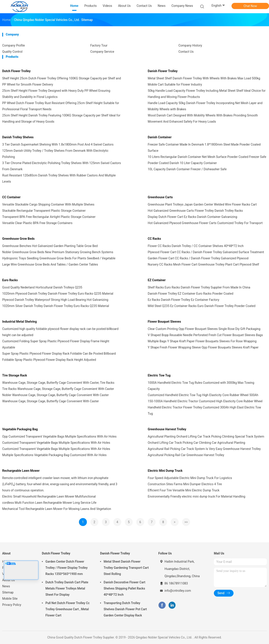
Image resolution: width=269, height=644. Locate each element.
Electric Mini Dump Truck (165, 471)
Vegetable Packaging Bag (20, 429)
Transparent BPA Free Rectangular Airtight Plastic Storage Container (49, 217)
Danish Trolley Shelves (18, 137)
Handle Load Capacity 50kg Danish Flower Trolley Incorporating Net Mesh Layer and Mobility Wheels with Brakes (205, 106)
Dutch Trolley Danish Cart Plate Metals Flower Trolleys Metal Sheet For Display (67, 588)
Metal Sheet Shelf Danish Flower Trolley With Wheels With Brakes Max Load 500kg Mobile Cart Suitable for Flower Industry (204, 81)
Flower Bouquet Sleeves (164, 322)
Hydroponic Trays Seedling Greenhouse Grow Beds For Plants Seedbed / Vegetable (59, 258)
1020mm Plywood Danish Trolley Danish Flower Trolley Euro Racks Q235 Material (58, 294)
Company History (190, 45)
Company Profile (14, 45)
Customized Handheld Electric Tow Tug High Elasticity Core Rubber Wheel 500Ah (203, 395)
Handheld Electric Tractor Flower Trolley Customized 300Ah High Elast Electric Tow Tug (204, 410)
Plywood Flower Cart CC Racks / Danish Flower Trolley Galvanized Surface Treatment (206, 252)
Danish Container (160, 137)
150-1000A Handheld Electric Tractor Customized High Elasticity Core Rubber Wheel (205, 401)
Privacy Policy (12, 605)
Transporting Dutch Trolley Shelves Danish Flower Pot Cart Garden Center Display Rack (125, 609)
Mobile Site (10, 599)
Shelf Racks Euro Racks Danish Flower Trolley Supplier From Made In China (199, 287)
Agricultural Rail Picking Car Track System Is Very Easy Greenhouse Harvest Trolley (204, 449)
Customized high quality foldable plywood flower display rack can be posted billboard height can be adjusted (60, 332)
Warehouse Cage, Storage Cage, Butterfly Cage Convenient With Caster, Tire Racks (58, 383)
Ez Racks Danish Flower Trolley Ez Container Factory (183, 300)
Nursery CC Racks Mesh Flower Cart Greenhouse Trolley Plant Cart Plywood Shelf (203, 264)
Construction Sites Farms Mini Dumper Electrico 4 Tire (185, 484)
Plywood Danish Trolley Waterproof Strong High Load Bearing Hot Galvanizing (55, 300)
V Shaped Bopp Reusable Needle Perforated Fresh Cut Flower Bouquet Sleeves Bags (205, 335)
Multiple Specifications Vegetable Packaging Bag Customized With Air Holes (54, 455)
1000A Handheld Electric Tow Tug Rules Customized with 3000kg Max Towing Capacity (201, 386)
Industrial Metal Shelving (20, 322)
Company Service (102, 52)
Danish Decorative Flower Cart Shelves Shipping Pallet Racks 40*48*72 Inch (124, 588)
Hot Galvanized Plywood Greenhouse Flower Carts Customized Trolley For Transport (205, 223)
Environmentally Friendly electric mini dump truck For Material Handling (196, 496)
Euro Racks (10, 280)
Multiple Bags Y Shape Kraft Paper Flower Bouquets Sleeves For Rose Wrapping (202, 341)
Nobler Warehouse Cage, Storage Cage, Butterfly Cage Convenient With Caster (55, 395)
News (6, 586)
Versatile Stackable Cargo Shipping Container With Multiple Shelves (48, 204)
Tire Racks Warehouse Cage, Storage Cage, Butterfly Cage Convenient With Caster (58, 389)
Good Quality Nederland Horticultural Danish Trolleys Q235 (42, 287)
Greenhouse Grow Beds (18, 239)
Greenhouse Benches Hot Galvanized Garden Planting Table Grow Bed (50, 246)
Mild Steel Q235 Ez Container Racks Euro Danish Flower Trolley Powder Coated (202, 306)
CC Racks (154, 239)
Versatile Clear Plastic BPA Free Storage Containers (37, 223)
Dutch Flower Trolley (16, 71)
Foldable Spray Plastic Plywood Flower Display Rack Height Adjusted (49, 360)
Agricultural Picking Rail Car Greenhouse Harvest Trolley (186, 455)
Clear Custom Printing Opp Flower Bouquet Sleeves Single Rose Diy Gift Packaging (204, 329)
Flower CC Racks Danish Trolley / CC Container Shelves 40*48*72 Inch (196, 246)
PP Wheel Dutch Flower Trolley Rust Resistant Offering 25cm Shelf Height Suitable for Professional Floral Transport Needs (61, 106)
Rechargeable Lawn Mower (21, 471)
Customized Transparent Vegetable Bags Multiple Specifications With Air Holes (56, 443)
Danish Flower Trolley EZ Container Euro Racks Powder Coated (191, 294)
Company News (182, 6)
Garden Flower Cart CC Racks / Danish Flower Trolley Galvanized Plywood (198, 258)
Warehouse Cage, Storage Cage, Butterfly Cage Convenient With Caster (50, 401)
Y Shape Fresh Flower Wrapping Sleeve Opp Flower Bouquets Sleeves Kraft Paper (203, 347)
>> (186, 522)
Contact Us (186, 52)
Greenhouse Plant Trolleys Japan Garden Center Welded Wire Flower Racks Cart (202, 204)
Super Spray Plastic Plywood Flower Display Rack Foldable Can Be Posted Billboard (59, 354)
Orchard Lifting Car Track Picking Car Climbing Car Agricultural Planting (196, 443)
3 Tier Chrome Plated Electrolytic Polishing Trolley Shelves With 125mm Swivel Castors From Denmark (62, 166)
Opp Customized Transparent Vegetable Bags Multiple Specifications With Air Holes (59, 436)
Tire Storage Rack (15, 375)
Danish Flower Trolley (163, 71)
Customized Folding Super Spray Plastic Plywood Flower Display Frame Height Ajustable (56, 344)
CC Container (11, 197)
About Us (8, 580)
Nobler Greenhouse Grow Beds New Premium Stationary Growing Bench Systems (58, 252)
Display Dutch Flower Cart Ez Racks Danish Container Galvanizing (192, 217)
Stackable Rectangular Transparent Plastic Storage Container (44, 211)
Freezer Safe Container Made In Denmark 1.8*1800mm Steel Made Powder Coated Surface (204, 148)
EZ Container (157, 280)
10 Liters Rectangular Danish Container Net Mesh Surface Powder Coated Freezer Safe (207, 157)
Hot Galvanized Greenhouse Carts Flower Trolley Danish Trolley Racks (195, 211)
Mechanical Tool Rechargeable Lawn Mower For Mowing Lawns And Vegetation (57, 509)
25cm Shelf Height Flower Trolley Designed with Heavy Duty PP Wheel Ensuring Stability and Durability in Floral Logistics (56, 94)
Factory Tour (99, 45)
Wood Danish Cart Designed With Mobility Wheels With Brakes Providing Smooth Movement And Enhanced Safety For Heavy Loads (203, 118)
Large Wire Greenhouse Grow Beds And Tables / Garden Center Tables (50, 264)
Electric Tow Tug (159, 375)
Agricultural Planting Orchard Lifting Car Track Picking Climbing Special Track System (206, 436)
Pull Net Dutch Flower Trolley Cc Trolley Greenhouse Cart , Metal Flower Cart (67, 609)
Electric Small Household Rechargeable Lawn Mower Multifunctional (49, 496)
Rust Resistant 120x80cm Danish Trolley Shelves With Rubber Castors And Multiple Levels (59, 178)
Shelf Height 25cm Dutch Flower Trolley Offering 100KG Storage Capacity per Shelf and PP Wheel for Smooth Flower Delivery (62, 81)
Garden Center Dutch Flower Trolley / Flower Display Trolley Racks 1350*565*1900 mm (66, 568)
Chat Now (250, 6)
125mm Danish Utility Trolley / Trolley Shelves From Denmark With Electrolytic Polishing (55, 154)
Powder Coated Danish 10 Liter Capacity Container (182, 163)
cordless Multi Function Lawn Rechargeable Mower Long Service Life (49, 503)
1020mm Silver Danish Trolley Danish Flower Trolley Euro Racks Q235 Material (56, 306)
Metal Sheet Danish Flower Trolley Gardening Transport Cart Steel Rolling (126, 568)
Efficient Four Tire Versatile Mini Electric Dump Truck (184, 490)
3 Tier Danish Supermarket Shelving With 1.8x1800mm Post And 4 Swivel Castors (58, 144)
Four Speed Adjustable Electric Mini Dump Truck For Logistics (190, 478)
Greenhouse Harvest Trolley (167, 429)
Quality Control (12, 52)
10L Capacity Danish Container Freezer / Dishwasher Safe (187, 169)
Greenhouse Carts (160, 197)
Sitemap (8, 592)
